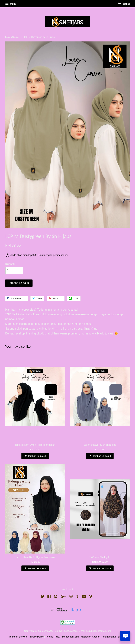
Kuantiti (10, 264)
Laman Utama (12, 37)
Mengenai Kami (70, 637)
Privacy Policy (36, 637)
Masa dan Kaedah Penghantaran (98, 637)
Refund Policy (53, 637)
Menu (11, 4)
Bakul (124, 4)
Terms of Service (18, 637)
